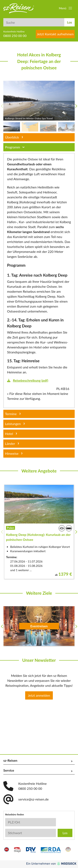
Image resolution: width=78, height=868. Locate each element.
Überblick (12, 137)
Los (69, 22)
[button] (66, 8)
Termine (11, 414)
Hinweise (12, 453)
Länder (10, 443)
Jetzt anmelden (39, 695)
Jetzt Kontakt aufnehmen (55, 34)
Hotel (9, 434)
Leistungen (13, 424)
